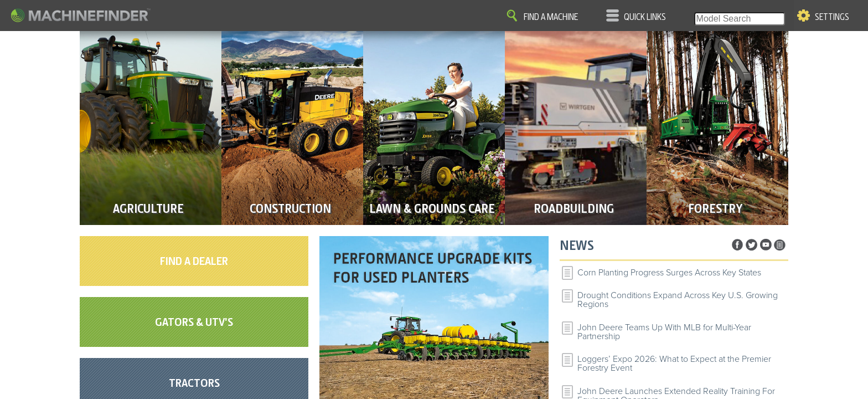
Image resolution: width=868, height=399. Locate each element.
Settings (832, 17)
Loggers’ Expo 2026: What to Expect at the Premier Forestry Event (674, 364)
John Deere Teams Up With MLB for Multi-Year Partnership (664, 332)
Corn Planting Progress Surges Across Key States (669, 273)
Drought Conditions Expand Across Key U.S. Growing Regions (678, 300)
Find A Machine (551, 17)
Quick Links (645, 17)
